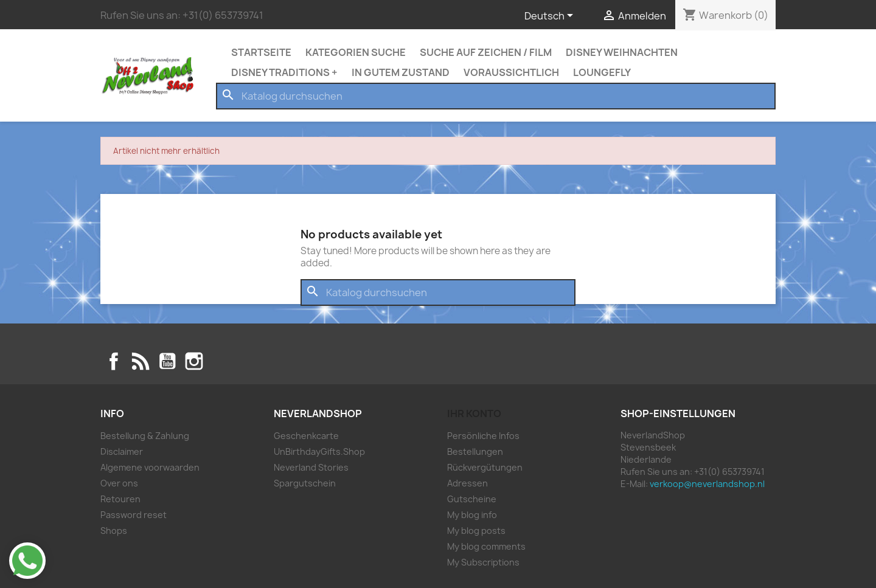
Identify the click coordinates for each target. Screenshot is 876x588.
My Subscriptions (483, 562)
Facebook (114, 361)
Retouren (120, 499)
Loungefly (602, 72)
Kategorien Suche (356, 52)
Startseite (261, 52)
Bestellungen (475, 451)
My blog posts (476, 531)
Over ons (119, 483)
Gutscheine (472, 499)
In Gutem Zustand (401, 72)
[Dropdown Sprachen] (551, 16)
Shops (114, 531)
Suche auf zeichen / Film (486, 52)
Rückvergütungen (485, 467)
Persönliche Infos (483, 436)
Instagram (194, 361)
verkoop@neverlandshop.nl (707, 484)
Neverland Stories (311, 467)
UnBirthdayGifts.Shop (319, 451)
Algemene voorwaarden (150, 467)
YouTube (167, 361)
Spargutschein (305, 483)
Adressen (468, 483)
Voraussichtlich (511, 72)
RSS (141, 361)
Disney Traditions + (284, 72)
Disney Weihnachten (622, 52)
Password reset (134, 515)
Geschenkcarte (306, 436)
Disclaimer (122, 451)
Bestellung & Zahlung (145, 436)
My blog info (472, 515)
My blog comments (486, 546)
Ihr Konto (474, 413)
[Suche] (496, 96)
